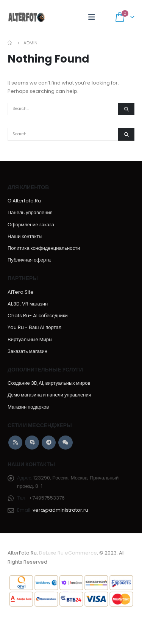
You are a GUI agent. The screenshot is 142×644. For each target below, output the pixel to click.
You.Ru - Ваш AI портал (34, 327)
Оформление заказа (31, 225)
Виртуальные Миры (30, 339)
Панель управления (30, 212)
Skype (32, 443)
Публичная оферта (29, 260)
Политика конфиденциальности (44, 248)
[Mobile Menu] (92, 17)
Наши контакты (25, 236)
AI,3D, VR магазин (28, 304)
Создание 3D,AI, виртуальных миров (49, 383)
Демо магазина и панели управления (49, 395)
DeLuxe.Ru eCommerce (68, 553)
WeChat (65, 443)
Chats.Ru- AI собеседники (38, 316)
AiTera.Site (21, 292)
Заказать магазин (27, 351)
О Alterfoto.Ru (24, 201)
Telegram (49, 443)
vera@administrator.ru (60, 510)
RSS (15, 443)
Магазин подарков (28, 407)
